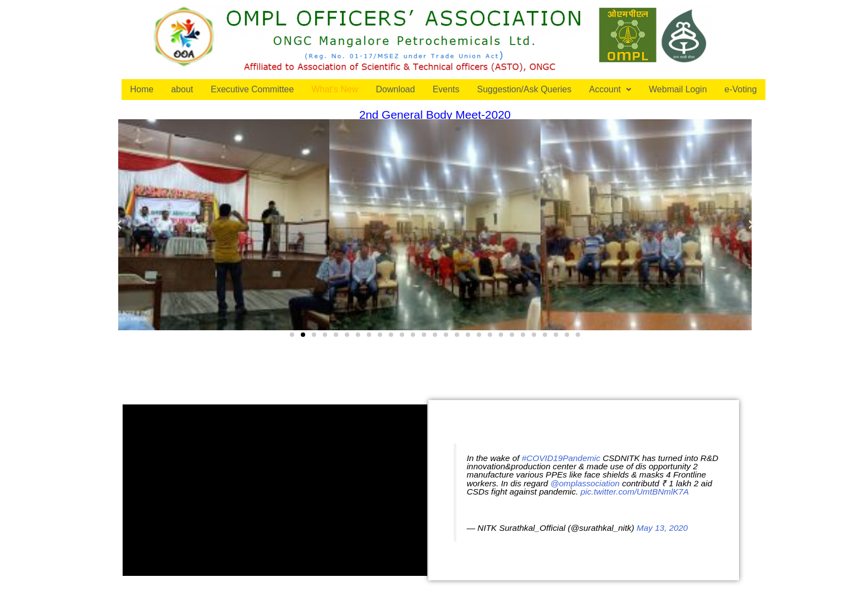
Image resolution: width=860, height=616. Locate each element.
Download (395, 89)
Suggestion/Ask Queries (525, 89)
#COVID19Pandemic (561, 458)
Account (610, 89)
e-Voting (741, 89)
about (182, 89)
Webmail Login (678, 89)
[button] (292, 335)
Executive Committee (252, 89)
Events (446, 89)
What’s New (335, 89)
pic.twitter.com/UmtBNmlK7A (635, 492)
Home (142, 89)
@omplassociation (585, 483)
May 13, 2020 (662, 528)
